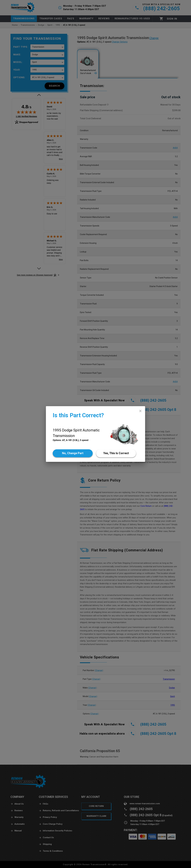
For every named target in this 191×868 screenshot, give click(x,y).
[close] (140, 411)
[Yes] (116, 453)
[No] (73, 453)
